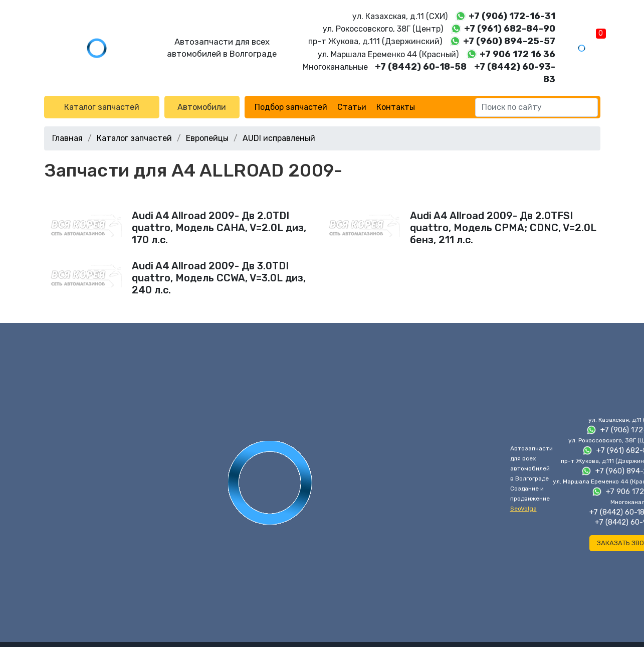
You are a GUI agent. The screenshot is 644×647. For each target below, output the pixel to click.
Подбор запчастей (291, 107)
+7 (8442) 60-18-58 (421, 67)
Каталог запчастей (102, 107)
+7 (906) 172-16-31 (512, 16)
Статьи (352, 107)
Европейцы (207, 138)
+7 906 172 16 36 (517, 54)
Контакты (396, 107)
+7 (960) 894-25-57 (509, 41)
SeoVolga (523, 509)
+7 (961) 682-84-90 (510, 29)
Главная (67, 138)
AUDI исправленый (279, 138)
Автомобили (202, 107)
